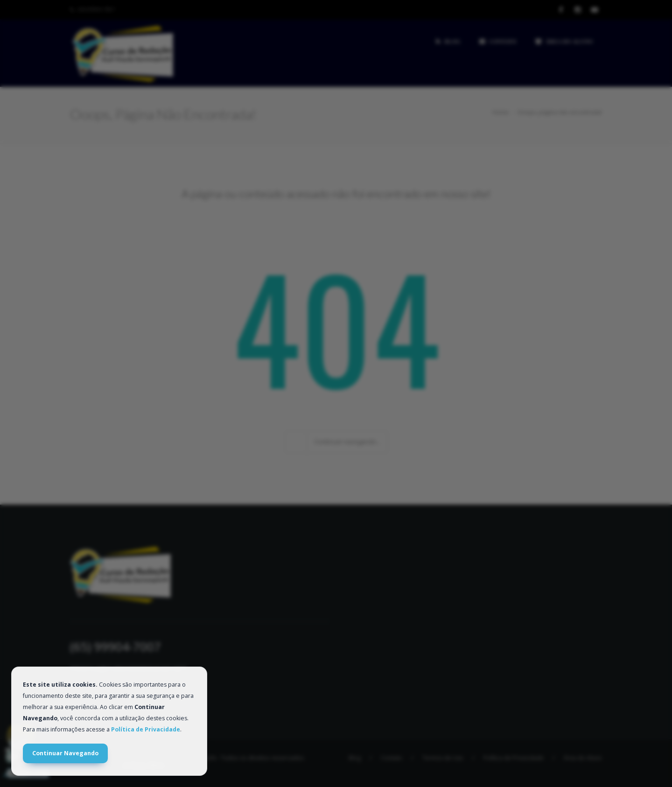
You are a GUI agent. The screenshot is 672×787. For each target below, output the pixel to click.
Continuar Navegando (65, 753)
